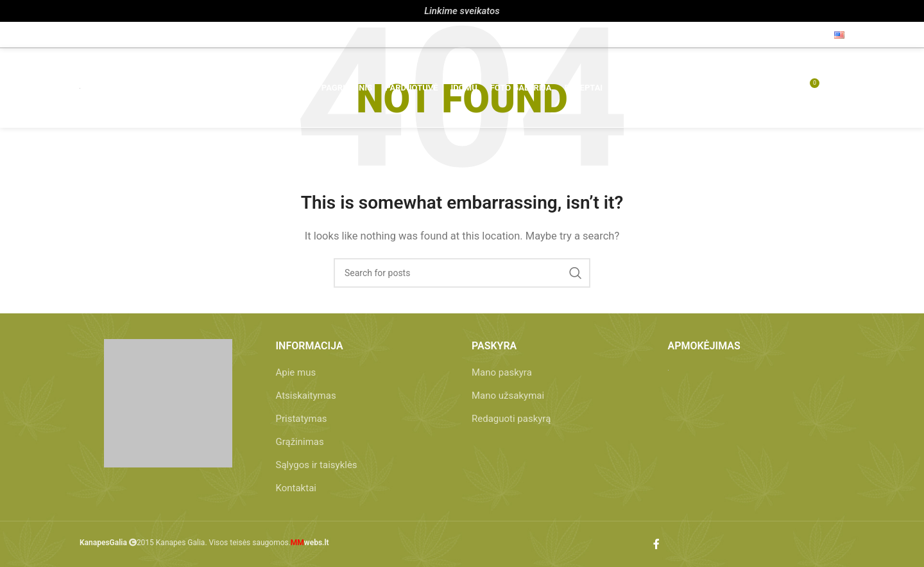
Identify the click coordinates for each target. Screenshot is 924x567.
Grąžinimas (300, 442)
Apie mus (296, 372)
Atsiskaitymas (306, 396)
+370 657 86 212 (118, 35)
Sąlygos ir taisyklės (317, 465)
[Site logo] (80, 90)
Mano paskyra (502, 372)
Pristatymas (302, 419)
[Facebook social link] (814, 34)
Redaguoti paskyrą (511, 419)
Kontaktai (296, 488)
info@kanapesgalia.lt (196, 35)
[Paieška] (736, 90)
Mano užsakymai (508, 396)
